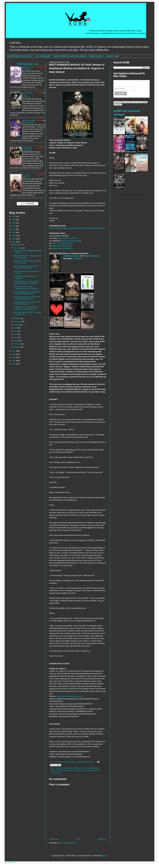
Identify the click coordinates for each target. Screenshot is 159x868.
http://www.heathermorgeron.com (70, 696)
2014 (14, 361)
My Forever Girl (28, 67)
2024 (14, 223)
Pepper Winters (28, 150)
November (18, 248)
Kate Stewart (79, 770)
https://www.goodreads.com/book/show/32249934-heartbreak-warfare (77, 228)
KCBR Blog (15, 43)
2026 (14, 216)
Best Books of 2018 (80, 768)
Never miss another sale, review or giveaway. (130, 83)
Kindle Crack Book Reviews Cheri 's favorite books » (133, 194)
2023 (14, 226)
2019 (14, 239)
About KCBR (113, 56)
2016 (14, 354)
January (17, 347)
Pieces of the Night (29, 121)
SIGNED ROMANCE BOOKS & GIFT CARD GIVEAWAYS (27, 303)
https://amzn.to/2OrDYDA (68, 238)
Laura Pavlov (27, 69)
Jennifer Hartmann (28, 123)
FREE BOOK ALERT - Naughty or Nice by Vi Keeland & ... (28, 257)
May (16, 334)
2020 (14, 236)
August (17, 325)
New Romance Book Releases (70, 56)
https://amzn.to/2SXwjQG (72, 241)
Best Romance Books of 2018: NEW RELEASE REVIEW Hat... (27, 298)
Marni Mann (27, 97)
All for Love (26, 175)
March (16, 341)
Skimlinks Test (10, 862)
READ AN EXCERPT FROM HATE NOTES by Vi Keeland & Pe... (26, 308)
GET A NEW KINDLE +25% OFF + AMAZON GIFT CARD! (26, 267)
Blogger (104, 856)
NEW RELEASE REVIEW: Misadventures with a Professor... (26, 288)
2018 (14, 242)
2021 (14, 232)
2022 (14, 229)
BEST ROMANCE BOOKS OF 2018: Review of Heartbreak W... (27, 293)
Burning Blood (27, 148)
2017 (14, 351)
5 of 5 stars (77, 258)
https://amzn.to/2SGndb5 (63, 246)
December (18, 245)
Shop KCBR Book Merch (20, 56)
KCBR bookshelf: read (28, 64)
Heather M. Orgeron (91, 256)
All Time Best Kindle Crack (64, 768)
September (18, 322)
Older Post (102, 839)
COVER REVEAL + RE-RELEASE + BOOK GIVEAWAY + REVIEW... (27, 283)
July (15, 328)
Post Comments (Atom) (68, 843)
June (16, 331)
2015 (14, 357)
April (16, 337)
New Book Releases (90, 770)
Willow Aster (27, 177)
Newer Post (54, 839)
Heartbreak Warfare (72, 256)
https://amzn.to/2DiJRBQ (62, 243)
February (17, 344)
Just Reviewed (43, 56)
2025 (14, 220)
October (17, 318)
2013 (14, 364)
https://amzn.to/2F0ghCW (63, 248)
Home (78, 839)
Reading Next (96, 56)
